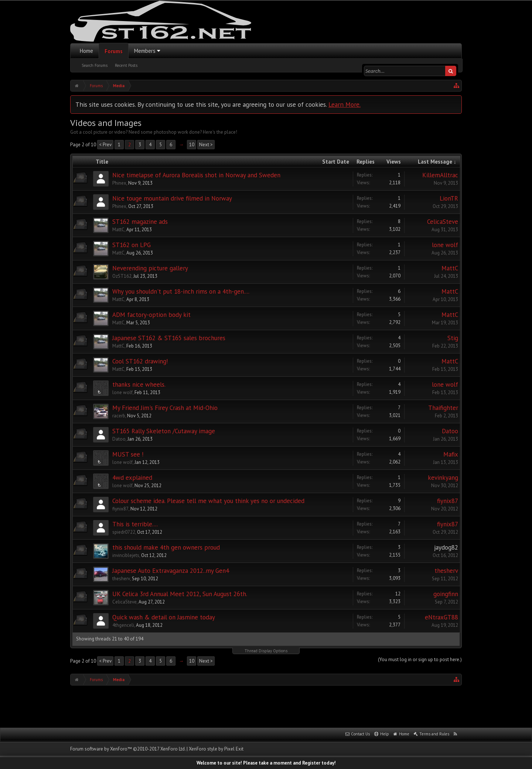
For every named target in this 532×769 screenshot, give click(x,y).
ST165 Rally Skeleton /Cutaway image (164, 431)
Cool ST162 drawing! (140, 361)
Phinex (119, 183)
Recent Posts (126, 65)
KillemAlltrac (440, 175)
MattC (118, 230)
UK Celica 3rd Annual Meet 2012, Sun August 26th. (180, 594)
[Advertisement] (266, 706)
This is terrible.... (135, 524)
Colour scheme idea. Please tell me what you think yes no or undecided (208, 501)
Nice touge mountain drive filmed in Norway (172, 198)
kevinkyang (443, 478)
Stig (453, 338)
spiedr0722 (124, 532)
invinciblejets (126, 555)
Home (86, 51)
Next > (206, 145)
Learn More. (345, 104)
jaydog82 (446, 547)
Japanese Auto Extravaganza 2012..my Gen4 (171, 571)
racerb (119, 416)
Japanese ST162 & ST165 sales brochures (169, 338)
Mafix (451, 454)
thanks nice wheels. (139, 384)
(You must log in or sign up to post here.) (420, 659)
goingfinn (446, 594)
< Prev (105, 145)
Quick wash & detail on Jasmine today (164, 617)
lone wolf (445, 245)
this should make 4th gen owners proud (166, 547)
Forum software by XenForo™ (128, 749)
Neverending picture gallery (150, 268)
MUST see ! (128, 454)
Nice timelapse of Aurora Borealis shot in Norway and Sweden (196, 175)
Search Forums (95, 65)
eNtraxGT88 (441, 617)
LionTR (449, 198)
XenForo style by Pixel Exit (216, 749)
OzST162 (122, 276)
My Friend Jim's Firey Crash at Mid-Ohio (165, 408)
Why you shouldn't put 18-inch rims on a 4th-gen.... (181, 291)
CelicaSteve (443, 222)
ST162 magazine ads (140, 222)
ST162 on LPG (132, 245)
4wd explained (132, 478)
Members (145, 51)
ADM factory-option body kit (151, 315)
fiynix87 (120, 509)
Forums (114, 51)
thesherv (121, 579)
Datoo (119, 439)
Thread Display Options (266, 651)
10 (192, 145)
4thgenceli (123, 625)
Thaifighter (443, 408)
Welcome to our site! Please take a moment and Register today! (266, 763)
